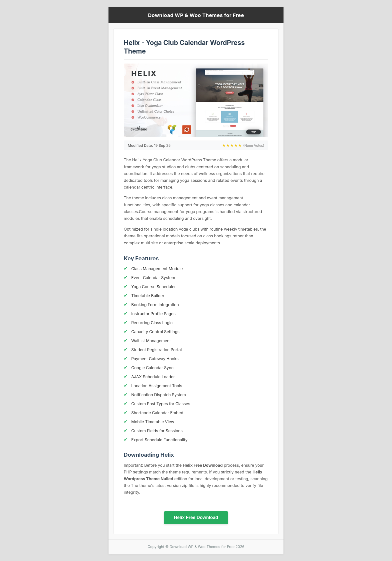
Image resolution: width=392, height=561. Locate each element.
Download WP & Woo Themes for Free (196, 15)
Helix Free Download (196, 517)
